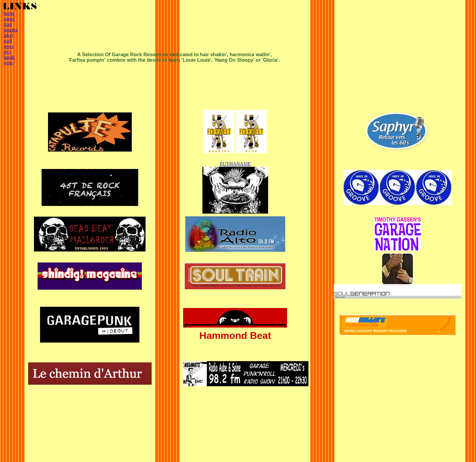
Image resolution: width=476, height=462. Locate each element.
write (8, 63)
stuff (8, 41)
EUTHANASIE (235, 164)
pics (7, 52)
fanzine (11, 30)
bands (9, 57)
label (8, 35)
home (9, 13)
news (8, 46)
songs (9, 19)
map (8, 24)
